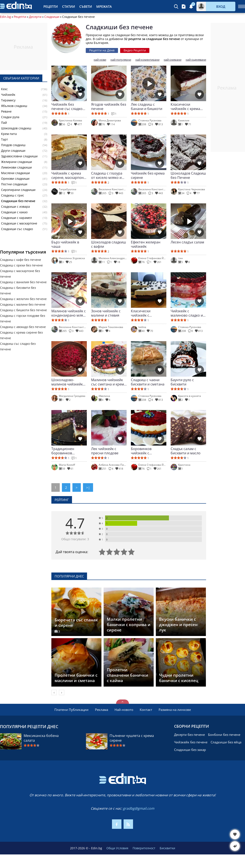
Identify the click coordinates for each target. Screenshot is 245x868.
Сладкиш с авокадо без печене (23, 327)
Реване (6, 111)
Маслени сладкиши (15, 173)
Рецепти (51, 6)
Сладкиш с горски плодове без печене (23, 318)
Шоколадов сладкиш (16, 128)
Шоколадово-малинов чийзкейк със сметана (67, 382)
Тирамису (8, 100)
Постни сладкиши (14, 184)
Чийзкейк (8, 95)
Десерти (35, 17)
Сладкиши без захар (190, 750)
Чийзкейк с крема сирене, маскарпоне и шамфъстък (68, 175)
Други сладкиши (13, 151)
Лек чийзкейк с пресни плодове (105, 451)
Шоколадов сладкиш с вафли (109, 244)
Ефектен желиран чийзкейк (146, 244)
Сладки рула (10, 117)
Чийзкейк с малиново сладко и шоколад (187, 313)
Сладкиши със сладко (17, 229)
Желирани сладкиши (17, 162)
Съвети (86, 6)
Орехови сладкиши (15, 179)
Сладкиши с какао (14, 212)
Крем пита (9, 134)
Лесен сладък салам (187, 242)
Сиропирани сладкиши (18, 190)
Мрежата (104, 6)
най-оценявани (196, 60)
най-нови (100, 60)
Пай (4, 123)
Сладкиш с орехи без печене (21, 265)
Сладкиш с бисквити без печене (18, 290)
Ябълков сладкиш (14, 106)
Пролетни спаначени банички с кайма (127, 675)
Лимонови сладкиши (16, 167)
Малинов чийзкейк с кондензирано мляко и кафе (69, 313)
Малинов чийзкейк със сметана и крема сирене (109, 382)
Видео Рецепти (135, 50)
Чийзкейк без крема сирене (148, 175)
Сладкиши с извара (15, 207)
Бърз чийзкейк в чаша (65, 244)
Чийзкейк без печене (191, 742)
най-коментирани (147, 60)
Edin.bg (5, 17)
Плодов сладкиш (13, 145)
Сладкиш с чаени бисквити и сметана (148, 382)
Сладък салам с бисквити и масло (186, 451)
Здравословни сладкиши (19, 156)
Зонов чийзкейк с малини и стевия (106, 313)
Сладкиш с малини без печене (23, 304)
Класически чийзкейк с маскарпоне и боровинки (143, 313)
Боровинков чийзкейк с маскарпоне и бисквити (143, 451)
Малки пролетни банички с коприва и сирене (129, 625)
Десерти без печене (189, 735)
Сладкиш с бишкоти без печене (23, 310)
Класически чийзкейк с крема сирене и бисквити (186, 107)
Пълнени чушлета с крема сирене (132, 738)
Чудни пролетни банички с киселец (179, 678)
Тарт (5, 139)
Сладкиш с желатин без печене (23, 299)
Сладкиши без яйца (226, 742)
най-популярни (121, 60)
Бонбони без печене (224, 735)
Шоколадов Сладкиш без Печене (188, 175)
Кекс (4, 89)
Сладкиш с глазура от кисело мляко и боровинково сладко (109, 175)
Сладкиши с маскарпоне (19, 223)
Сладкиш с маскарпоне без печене (20, 274)
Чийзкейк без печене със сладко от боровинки (67, 107)
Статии (69, 6)
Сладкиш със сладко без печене (18, 346)
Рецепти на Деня (102, 50)
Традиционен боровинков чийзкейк (63, 451)
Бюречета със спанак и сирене (76, 623)
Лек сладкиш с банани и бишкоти (147, 107)
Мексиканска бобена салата (41, 738)
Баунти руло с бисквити (182, 382)
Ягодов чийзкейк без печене (109, 107)
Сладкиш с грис (13, 195)
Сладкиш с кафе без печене (21, 260)
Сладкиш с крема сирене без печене (21, 335)
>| (88, 487)
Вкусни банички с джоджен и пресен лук (178, 625)
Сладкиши (52, 17)
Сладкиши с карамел (16, 218)
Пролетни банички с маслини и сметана (76, 678)
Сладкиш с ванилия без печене (23, 282)
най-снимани (173, 60)
